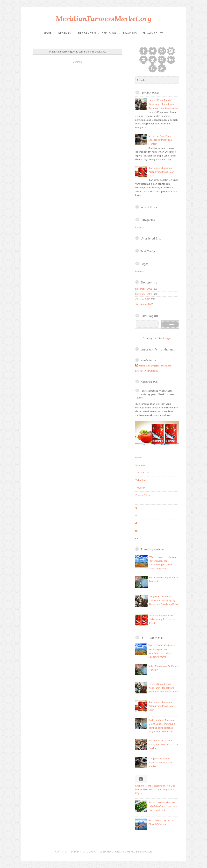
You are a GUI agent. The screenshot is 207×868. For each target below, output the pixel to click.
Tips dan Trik (87, 33)
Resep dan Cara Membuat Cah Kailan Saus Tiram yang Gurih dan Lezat (163, 806)
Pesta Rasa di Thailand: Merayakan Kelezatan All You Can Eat (164, 744)
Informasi (65, 33)
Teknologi (109, 33)
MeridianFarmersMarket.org (103, 19)
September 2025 (144, 304)
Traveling (130, 33)
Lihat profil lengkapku (147, 371)
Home (48, 33)
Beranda (77, 62)
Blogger (167, 338)
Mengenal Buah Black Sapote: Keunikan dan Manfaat (160, 140)
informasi (140, 227)
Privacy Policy (153, 33)
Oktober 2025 (143, 299)
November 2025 (144, 294)
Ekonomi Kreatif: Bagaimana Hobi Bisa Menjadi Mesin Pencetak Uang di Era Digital (155, 789)
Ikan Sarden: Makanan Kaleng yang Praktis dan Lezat (161, 172)
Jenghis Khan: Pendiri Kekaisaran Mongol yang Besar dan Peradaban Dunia (163, 104)
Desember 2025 (144, 289)
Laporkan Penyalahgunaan (159, 349)
